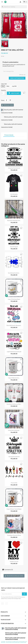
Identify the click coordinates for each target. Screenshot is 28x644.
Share (6, 100)
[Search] (14, 7)
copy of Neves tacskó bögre (14, 509)
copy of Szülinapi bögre (14, 299)
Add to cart (14, 93)
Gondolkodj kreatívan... (14, 273)
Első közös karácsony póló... (14, 404)
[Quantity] (3, 93)
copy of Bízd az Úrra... (14, 378)
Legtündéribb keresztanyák (14, 352)
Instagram (7, 603)
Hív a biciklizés (14, 194)
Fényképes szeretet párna (14, 535)
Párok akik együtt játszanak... (14, 325)
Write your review (7, 105)
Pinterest (10, 100)
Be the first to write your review (14, 576)
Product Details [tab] (9, 135)
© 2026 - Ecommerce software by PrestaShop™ (14, 642)
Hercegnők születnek (14, 457)
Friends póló (14, 483)
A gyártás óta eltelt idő (14, 168)
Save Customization (17, 78)
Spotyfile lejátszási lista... (14, 220)
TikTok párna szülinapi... (14, 430)
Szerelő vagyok (14, 247)
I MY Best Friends (14, 562)
